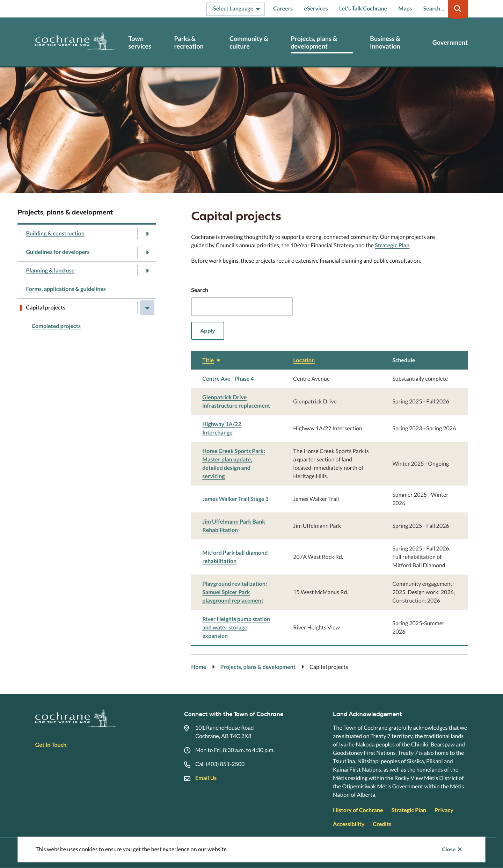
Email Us (206, 778)
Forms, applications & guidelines (66, 289)
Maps (405, 9)
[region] (329, 498)
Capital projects (46, 308)
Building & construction (55, 234)
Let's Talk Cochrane (363, 9)
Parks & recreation (189, 42)
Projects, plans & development (314, 42)
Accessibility (349, 824)
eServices (316, 9)
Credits (382, 824)
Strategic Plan (392, 245)
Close (449, 849)
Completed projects (56, 326)
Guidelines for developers (58, 252)
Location (304, 360)
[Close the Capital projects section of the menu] (147, 308)
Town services (140, 42)
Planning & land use (50, 271)
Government (450, 42)
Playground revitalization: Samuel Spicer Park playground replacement (235, 592)
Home (199, 667)
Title (212, 360)
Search (200, 290)
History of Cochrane (358, 810)
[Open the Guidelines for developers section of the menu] (147, 252)
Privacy (444, 810)
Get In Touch (51, 745)
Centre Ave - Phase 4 (228, 379)
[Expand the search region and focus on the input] (444, 9)
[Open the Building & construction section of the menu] (147, 234)
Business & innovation (385, 42)
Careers (283, 9)
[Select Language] (235, 9)
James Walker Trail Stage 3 (235, 499)
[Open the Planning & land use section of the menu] (147, 271)
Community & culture (249, 42)
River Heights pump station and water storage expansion (236, 628)
